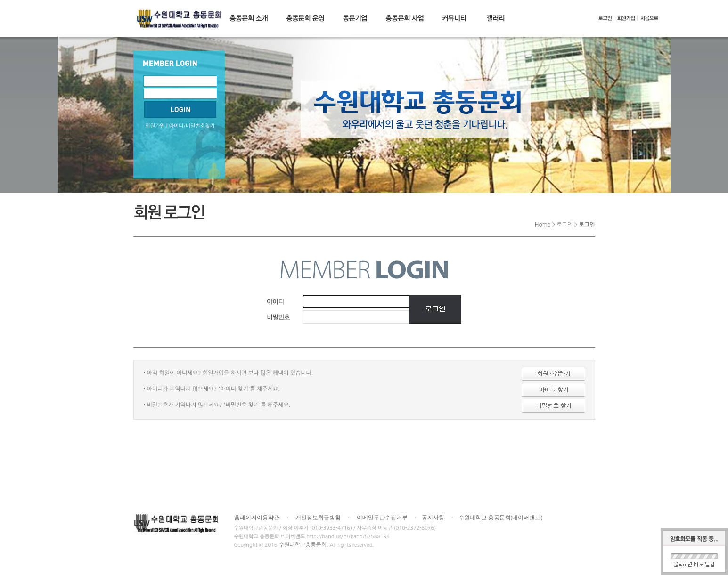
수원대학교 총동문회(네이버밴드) (501, 518)
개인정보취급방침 (318, 518)
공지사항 (433, 518)
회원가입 (155, 126)
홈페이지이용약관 (257, 518)
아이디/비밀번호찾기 (192, 126)
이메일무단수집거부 (382, 518)
